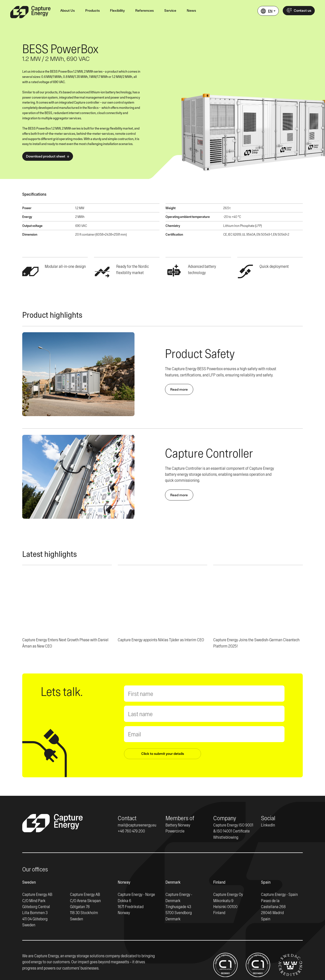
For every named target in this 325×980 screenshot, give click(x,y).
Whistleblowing (226, 837)
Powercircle (175, 831)
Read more (179, 389)
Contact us (299, 10)
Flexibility (117, 10)
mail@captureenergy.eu (137, 825)
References (144, 10)
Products (92, 10)
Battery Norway (178, 825)
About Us (67, 10)
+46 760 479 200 (131, 831)
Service (170, 10)
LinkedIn (268, 825)
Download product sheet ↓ (48, 156)
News (191, 10)
